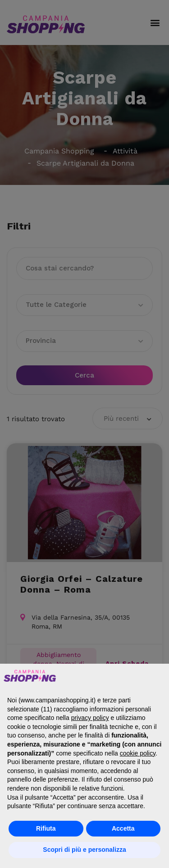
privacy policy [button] (90, 718)
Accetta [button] (123, 828)
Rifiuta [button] (46, 828)
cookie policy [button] (138, 753)
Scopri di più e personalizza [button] (84, 850)
